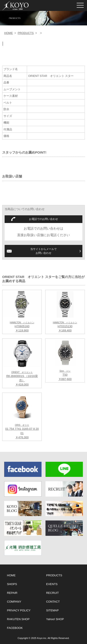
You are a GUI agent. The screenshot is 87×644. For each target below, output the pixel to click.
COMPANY (14, 602)
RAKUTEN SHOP (18, 619)
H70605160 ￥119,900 (22, 327)
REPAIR (12, 593)
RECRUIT (53, 593)
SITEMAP (52, 610)
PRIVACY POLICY (19, 610)
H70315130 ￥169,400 (65, 327)
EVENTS (52, 584)
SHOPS (12, 584)
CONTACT (53, 602)
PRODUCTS (26, 33)
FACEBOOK (15, 628)
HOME (8, 33)
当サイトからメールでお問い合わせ (43, 251)
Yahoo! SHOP (55, 619)
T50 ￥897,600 (65, 375)
